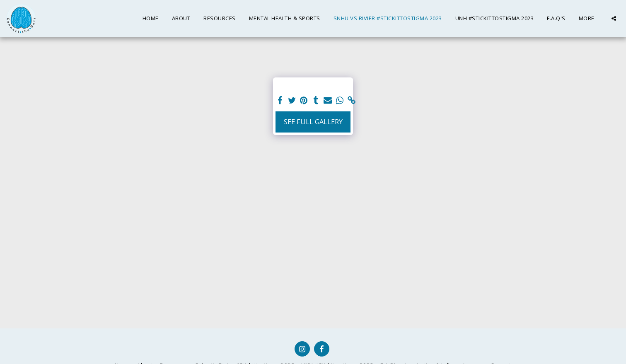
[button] (614, 18)
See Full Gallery (313, 122)
